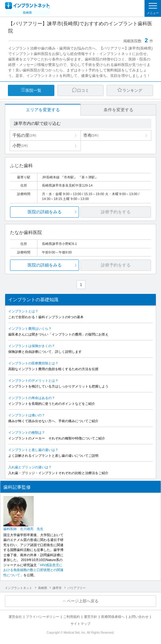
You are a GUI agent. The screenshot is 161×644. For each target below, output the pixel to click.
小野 (20, 146)
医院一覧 (33, 90)
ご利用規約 (72, 617)
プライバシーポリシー (43, 617)
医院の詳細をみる (45, 212)
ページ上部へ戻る (83, 601)
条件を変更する (118, 110)
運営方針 (91, 617)
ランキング (132, 90)
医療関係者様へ (113, 617)
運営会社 (15, 617)
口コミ (83, 90)
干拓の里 (24, 135)
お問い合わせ (139, 617)
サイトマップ (80, 624)
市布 (91, 135)
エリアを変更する (43, 110)
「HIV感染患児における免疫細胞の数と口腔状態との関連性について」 (33, 570)
